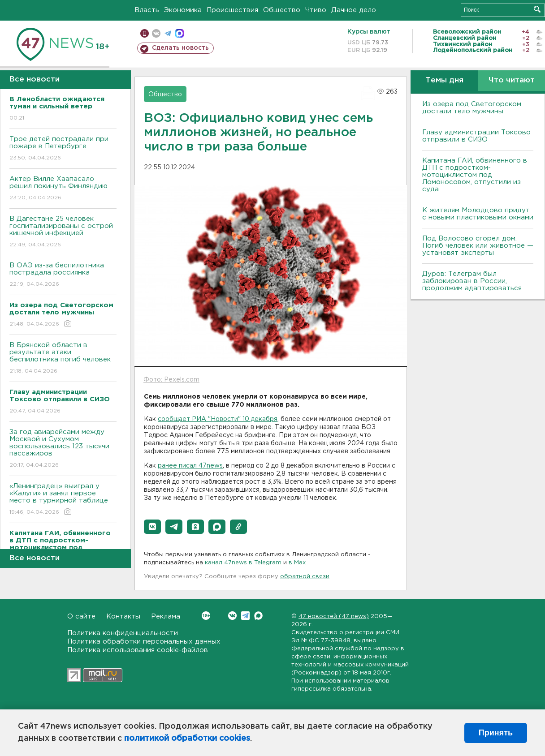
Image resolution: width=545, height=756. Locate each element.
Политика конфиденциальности (123, 633)
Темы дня (444, 80)
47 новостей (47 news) (334, 616)
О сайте (81, 616)
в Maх (297, 563)
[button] (152, 527)
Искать (537, 9)
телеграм (168, 33)
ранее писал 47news (190, 466)
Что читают (512, 80)
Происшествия (232, 10)
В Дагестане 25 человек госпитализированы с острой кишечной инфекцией (63, 232)
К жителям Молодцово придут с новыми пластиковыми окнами (478, 214)
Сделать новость (180, 48)
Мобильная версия (145, 33)
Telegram (245, 616)
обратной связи (305, 577)
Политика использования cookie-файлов (138, 650)
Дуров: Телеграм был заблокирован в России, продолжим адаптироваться (472, 281)
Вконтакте (206, 616)
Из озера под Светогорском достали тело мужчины (472, 108)
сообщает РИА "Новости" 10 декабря (218, 419)
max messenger (180, 33)
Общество (282, 10)
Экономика (183, 10)
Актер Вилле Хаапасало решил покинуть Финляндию (63, 189)
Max (258, 616)
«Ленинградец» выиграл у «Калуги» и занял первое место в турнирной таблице (63, 500)
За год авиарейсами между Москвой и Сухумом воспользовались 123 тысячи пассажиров (63, 449)
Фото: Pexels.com (171, 380)
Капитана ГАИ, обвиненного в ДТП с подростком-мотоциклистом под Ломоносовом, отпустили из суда (475, 175)
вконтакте (156, 33)
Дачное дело (354, 10)
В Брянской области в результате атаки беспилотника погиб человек (63, 359)
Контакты (123, 616)
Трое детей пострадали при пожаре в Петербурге (63, 149)
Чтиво (316, 10)
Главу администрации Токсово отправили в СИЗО (476, 136)
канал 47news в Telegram (243, 563)
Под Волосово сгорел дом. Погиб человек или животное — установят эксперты (478, 246)
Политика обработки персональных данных (144, 642)
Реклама (166, 616)
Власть (147, 10)
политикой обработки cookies (187, 739)
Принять (496, 733)
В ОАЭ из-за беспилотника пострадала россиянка (63, 275)
